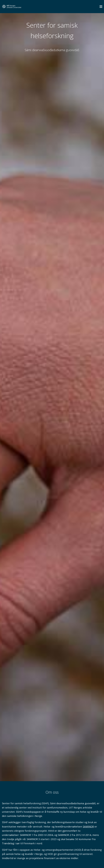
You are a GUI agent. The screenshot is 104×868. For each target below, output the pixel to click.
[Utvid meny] (101, 7)
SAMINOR (88, 826)
